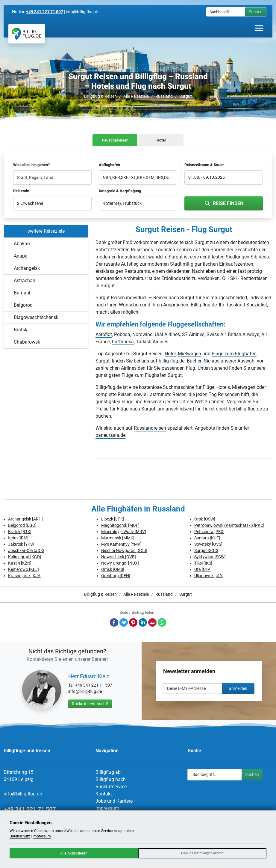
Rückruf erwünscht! (90, 704)
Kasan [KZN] (20, 563)
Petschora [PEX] (209, 532)
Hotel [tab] (161, 140)
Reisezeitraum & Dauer (204, 165)
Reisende (21, 191)
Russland (164, 96)
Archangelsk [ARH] (25, 519)
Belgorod (23, 305)
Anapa (21, 256)
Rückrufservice (111, 787)
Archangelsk (27, 268)
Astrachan (25, 280)
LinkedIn (143, 622)
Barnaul (22, 293)
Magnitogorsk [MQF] (120, 525)
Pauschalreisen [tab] (115, 140)
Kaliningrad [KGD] (25, 557)
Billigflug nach (111, 779)
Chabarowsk (27, 342)
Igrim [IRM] (18, 538)
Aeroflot (104, 334)
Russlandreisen (150, 428)
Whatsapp (162, 622)
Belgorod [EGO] (22, 525)
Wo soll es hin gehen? (31, 165)
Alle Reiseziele (136, 96)
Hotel (170, 354)
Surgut (186, 96)
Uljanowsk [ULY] (209, 576)
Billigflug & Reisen (100, 96)
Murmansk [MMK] (118, 538)
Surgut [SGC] (206, 550)
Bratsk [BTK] (20, 532)
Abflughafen (109, 165)
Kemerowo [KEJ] (23, 569)
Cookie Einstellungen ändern (202, 853)
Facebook (114, 622)
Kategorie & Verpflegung (120, 191)
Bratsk (21, 330)
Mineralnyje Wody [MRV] (124, 532)
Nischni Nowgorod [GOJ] (124, 550)
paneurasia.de (110, 435)
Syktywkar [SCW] (210, 557)
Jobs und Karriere (114, 801)
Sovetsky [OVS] (208, 544)
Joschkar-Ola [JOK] (26, 550)
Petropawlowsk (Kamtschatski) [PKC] (229, 525)
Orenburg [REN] (116, 576)
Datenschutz (20, 836)
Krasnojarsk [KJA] (25, 576)
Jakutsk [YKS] (21, 544)
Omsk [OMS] (113, 569)
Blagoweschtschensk (36, 317)
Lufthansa (123, 342)
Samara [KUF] (207, 538)
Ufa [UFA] (203, 569)
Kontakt (104, 794)
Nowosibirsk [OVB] (119, 557)
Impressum (107, 808)
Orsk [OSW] (205, 519)
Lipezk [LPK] (113, 519)
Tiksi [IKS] (203, 563)
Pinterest (133, 622)
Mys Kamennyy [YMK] (121, 544)
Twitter (124, 622)
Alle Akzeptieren (74, 853)
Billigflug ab (108, 772)
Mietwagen (189, 354)
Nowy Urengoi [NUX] (120, 563)
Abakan (22, 244)
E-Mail (152, 622)
